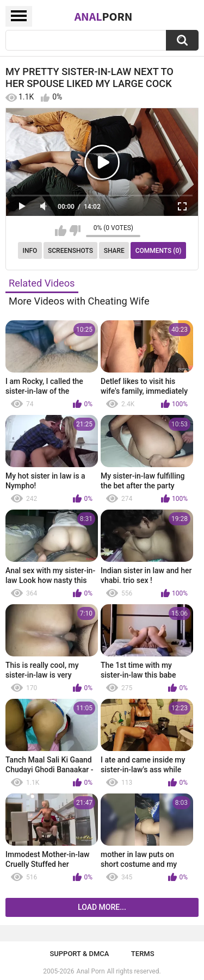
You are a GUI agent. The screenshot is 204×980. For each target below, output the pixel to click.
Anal (104, 16)
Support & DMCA (79, 954)
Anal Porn (91, 971)
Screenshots (70, 251)
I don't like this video (75, 231)
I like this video (61, 231)
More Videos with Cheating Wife (79, 301)
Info (30, 251)
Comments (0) (159, 251)
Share (114, 251)
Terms (143, 954)
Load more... (102, 907)
